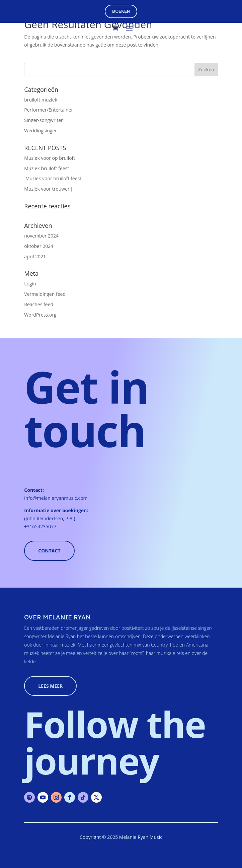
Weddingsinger (41, 130)
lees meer (50, 686)
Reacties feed (39, 304)
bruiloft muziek (41, 100)
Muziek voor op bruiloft (50, 158)
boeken (121, 11)
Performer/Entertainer (49, 110)
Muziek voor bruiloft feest (53, 178)
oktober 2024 (39, 246)
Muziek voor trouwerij (48, 189)
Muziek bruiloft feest (47, 168)
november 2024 (41, 236)
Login (30, 284)
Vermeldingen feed (45, 294)
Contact (49, 551)
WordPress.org (40, 315)
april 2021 (35, 256)
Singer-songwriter (43, 120)
